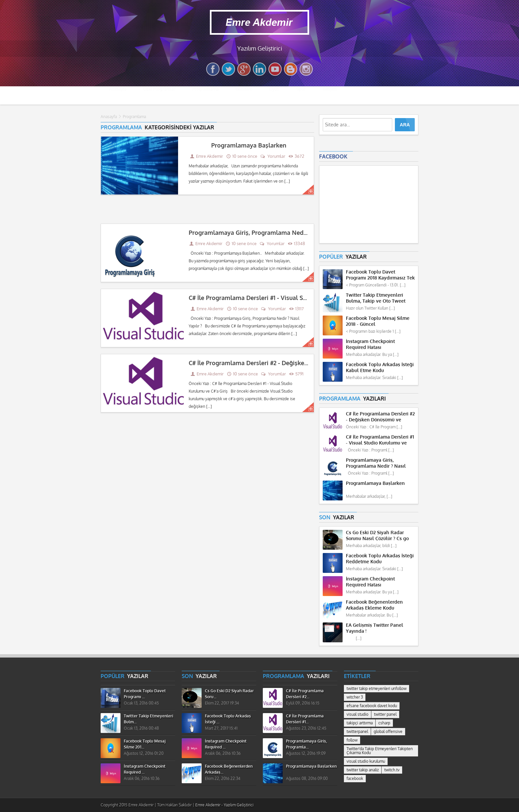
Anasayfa (118, 95)
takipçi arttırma (360, 723)
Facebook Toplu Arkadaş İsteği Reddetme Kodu (380, 559)
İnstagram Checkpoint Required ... (145, 769)
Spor (301, 95)
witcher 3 (355, 697)
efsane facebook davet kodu (372, 706)
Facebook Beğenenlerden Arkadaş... (229, 769)
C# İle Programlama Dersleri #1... (305, 719)
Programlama (206, 95)
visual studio (357, 714)
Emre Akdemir (210, 156)
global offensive (388, 732)
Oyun (274, 95)
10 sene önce (242, 156)
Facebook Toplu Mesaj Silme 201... (145, 744)
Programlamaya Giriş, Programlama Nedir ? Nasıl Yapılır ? (270, 233)
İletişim (330, 95)
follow (352, 740)
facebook (355, 779)
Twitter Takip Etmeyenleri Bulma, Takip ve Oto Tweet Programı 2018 (376, 298)
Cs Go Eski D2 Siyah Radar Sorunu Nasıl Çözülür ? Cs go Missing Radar (377, 536)
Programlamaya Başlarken (249, 146)
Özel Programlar (159, 95)
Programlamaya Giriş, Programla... (307, 744)
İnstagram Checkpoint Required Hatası (370, 344)
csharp (384, 723)
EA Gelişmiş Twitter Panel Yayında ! (375, 628)
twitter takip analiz (363, 770)
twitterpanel (357, 732)
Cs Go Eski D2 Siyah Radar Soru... (229, 694)
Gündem (244, 95)
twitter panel (385, 714)
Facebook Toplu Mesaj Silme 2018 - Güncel (378, 321)
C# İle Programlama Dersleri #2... (305, 694)
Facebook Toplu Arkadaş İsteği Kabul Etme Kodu (380, 368)
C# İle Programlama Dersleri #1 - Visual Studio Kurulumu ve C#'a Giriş (285, 298)
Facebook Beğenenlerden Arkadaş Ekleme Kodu (374, 605)
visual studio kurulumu (366, 761)
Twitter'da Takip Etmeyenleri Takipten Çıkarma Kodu (380, 751)
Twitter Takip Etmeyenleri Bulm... (148, 719)
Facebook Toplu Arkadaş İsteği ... (228, 719)
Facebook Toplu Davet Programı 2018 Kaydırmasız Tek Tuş (380, 275)
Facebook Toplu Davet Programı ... (145, 694)
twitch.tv (392, 770)
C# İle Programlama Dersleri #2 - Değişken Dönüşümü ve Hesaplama (285, 363)
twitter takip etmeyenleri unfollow (377, 689)
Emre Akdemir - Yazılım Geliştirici (224, 805)
